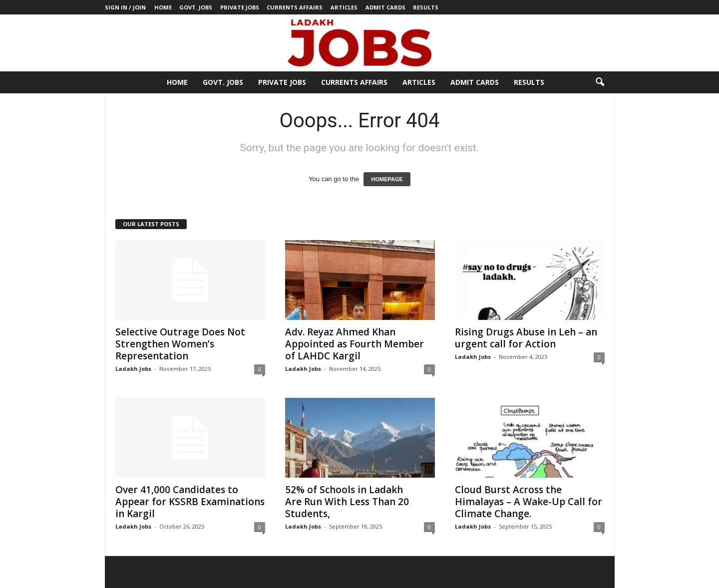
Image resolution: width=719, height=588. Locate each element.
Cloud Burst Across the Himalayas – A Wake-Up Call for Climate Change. (529, 502)
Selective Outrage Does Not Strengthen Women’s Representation (180, 344)
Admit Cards (385, 7)
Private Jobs (240, 7)
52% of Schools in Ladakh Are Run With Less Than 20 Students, (347, 502)
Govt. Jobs (196, 7)
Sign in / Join (125, 7)
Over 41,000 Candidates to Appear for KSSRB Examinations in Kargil (190, 502)
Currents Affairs (295, 7)
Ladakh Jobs (133, 369)
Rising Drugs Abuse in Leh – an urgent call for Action (526, 338)
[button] (600, 82)
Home (163, 7)
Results (426, 7)
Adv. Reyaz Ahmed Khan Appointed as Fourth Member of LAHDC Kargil (355, 344)
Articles (344, 7)
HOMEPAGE (387, 179)
